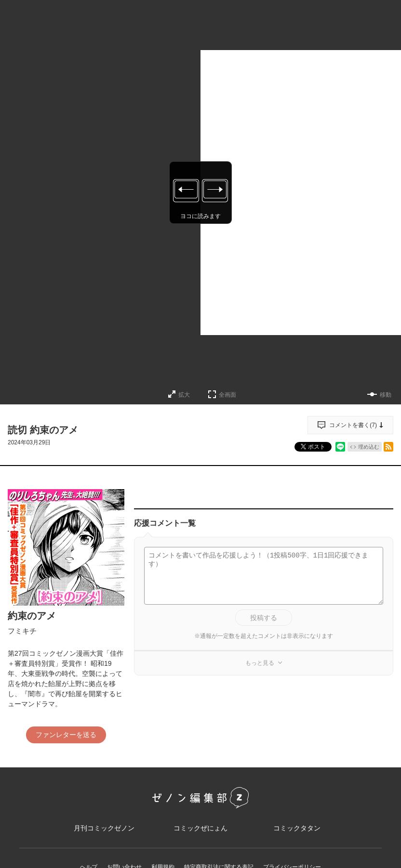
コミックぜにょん (200, 828)
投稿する (264, 618)
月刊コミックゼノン (104, 828)
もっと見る (260, 663)
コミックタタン (297, 828)
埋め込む (369, 447)
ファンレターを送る (66, 735)
